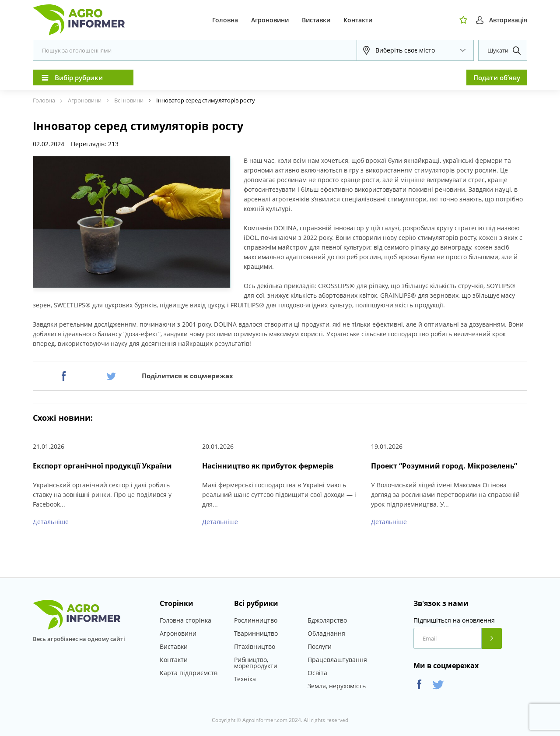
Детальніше (51, 522)
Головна (225, 20)
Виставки (316, 20)
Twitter (438, 685)
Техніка (245, 679)
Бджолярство (327, 620)
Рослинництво (256, 620)
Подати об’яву (497, 77)
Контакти (358, 20)
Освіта (317, 673)
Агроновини (270, 20)
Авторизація (508, 20)
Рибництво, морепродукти (256, 663)
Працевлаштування (337, 660)
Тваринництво (256, 633)
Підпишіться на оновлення (454, 620)
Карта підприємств (189, 673)
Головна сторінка (185, 620)
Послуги (320, 646)
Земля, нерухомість (337, 686)
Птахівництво (255, 646)
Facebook (419, 685)
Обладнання (326, 633)
